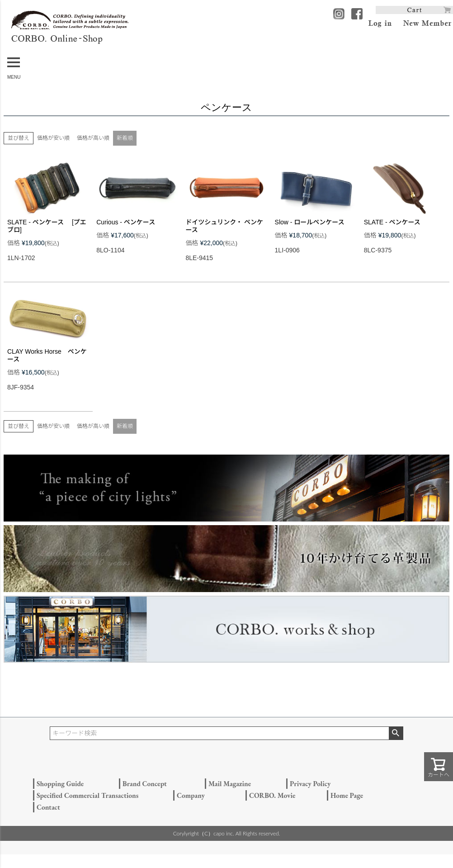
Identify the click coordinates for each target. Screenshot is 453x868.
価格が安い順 (53, 138)
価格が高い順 (93, 138)
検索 (396, 733)
